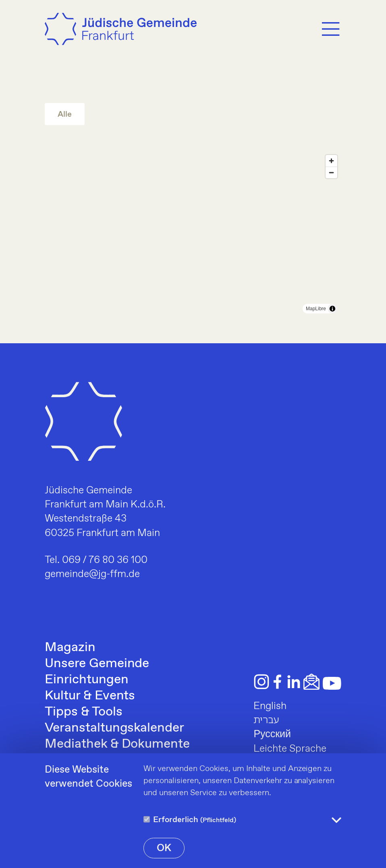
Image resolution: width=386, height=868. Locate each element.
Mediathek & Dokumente (117, 744)
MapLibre (316, 309)
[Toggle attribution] (332, 309)
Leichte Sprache (290, 749)
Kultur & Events (90, 696)
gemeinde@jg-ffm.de (92, 574)
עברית (266, 720)
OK (164, 848)
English (270, 706)
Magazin (70, 647)
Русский (272, 734)
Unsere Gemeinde (97, 664)
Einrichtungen (86, 680)
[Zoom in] (331, 161)
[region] (193, 234)
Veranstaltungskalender (114, 728)
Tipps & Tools (83, 712)
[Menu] (331, 29)
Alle (65, 114)
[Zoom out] (331, 172)
